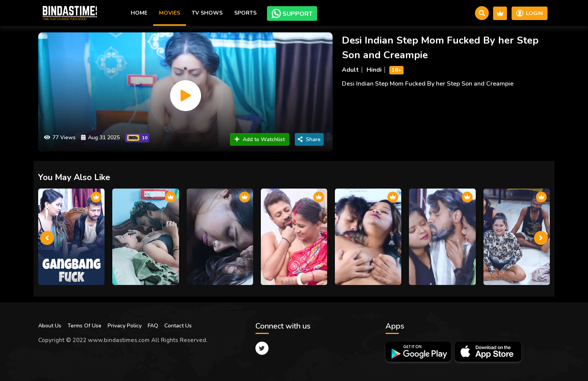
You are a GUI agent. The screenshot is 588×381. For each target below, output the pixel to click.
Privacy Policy (125, 326)
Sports (245, 13)
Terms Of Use (84, 326)
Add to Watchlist (260, 139)
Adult (350, 70)
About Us (50, 326)
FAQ (153, 326)
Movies (170, 13)
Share (309, 139)
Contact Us (178, 326)
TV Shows (207, 13)
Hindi (374, 70)
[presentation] (47, 238)
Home (139, 13)
